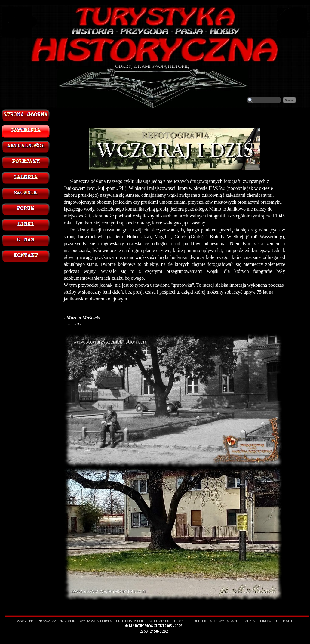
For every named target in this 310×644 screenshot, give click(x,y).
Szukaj (289, 100)
